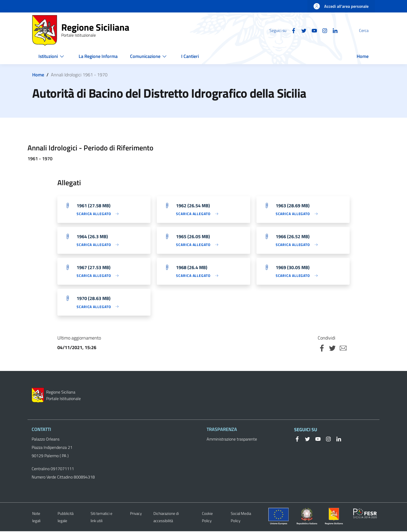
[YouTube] (302, 30)
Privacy (136, 514)
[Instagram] (312, 30)
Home (38, 75)
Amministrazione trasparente (232, 440)
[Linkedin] (323, 30)
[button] (369, 30)
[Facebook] (281, 30)
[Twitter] (291, 30)
